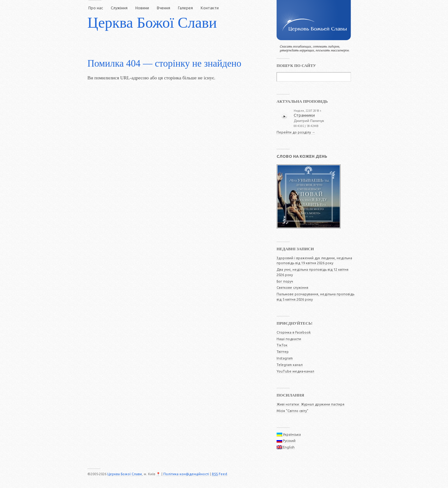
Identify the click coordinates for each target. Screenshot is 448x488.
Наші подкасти (289, 339)
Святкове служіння (292, 288)
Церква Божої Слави (152, 23)
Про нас (96, 8)
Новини (142, 8)
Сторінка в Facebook (294, 332)
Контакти (210, 8)
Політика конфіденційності (186, 474)
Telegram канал (290, 365)
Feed (219, 474)
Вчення (163, 8)
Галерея (185, 8)
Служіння (119, 8)
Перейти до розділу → (296, 132)
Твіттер (283, 352)
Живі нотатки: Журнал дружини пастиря (310, 404)
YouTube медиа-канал (295, 371)
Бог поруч (285, 281)
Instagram (285, 358)
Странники (304, 115)
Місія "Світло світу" (292, 411)
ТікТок (282, 345)
